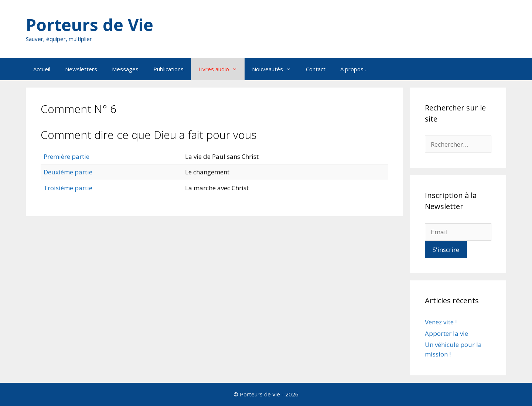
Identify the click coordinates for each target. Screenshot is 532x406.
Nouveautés (275, 69)
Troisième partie (68, 188)
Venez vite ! (441, 322)
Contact (316, 69)
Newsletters (81, 69)
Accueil (42, 69)
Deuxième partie (68, 172)
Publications (168, 69)
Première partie (66, 156)
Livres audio (221, 69)
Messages (125, 69)
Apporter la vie (446, 333)
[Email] (458, 232)
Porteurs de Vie (90, 25)
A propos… (354, 69)
